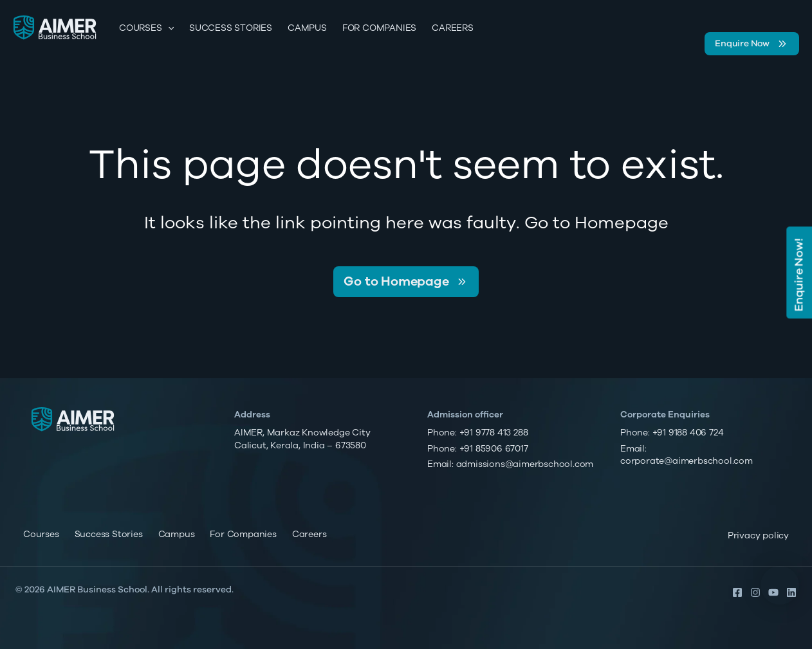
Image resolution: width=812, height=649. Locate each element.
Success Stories (231, 28)
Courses (146, 28)
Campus (307, 28)
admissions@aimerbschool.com (525, 464)
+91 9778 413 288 (494, 433)
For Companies (379, 28)
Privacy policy (758, 535)
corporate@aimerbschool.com (687, 461)
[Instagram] (755, 592)
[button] (780, 585)
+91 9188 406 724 (688, 433)
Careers (453, 28)
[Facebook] (737, 592)
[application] (168, 28)
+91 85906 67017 (494, 449)
